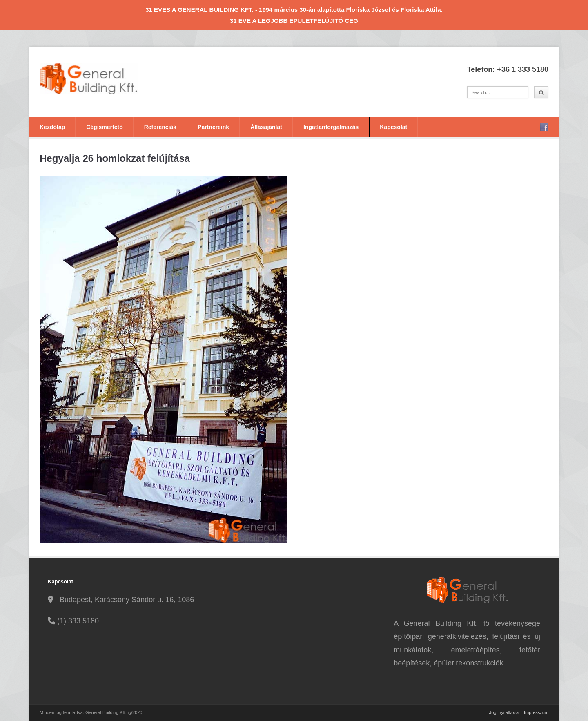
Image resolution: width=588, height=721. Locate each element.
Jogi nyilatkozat (504, 712)
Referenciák (160, 127)
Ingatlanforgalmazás (331, 127)
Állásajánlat (266, 127)
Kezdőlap (52, 127)
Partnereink (213, 127)
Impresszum (536, 712)
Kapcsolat (393, 127)
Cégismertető (104, 127)
